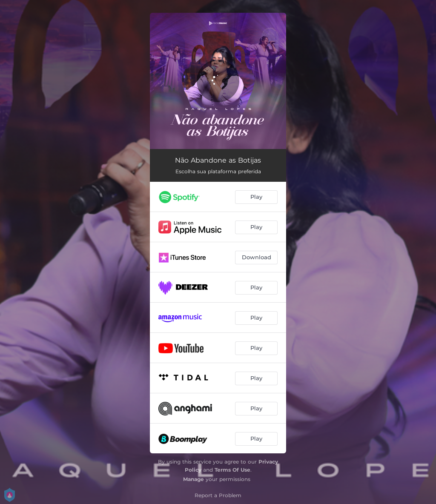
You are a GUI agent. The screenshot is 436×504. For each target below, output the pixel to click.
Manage (194, 479)
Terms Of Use (232, 470)
